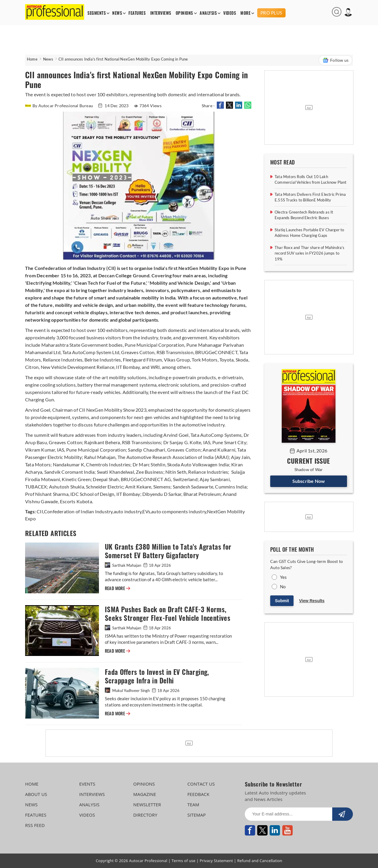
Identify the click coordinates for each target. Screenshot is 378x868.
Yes (283, 577)
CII (40, 511)
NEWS (117, 13)
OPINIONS (184, 13)
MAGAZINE (145, 794)
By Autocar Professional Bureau (60, 106)
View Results (312, 601)
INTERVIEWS (161, 13)
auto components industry (179, 511)
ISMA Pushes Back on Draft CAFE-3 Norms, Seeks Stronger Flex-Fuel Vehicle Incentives (168, 614)
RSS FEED (35, 825)
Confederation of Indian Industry (78, 511)
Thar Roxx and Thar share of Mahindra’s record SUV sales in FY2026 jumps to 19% (310, 253)
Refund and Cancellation (260, 861)
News (48, 59)
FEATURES (137, 13)
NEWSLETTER (147, 805)
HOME (32, 784)
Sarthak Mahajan (123, 565)
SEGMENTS (97, 13)
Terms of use (184, 861)
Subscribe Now (309, 481)
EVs (146, 511)
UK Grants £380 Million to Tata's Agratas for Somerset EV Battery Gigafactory (168, 551)
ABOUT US (36, 794)
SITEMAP (196, 815)
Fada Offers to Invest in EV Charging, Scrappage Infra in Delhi (157, 676)
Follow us (335, 60)
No (283, 587)
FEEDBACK (198, 794)
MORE (245, 13)
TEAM (193, 805)
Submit (282, 601)
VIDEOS (230, 13)
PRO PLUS (271, 13)
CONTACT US (201, 784)
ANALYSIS (208, 13)
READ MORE (118, 588)
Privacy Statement (216, 861)
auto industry (128, 511)
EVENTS (87, 784)
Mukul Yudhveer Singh (128, 691)
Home (32, 59)
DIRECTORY (145, 815)
